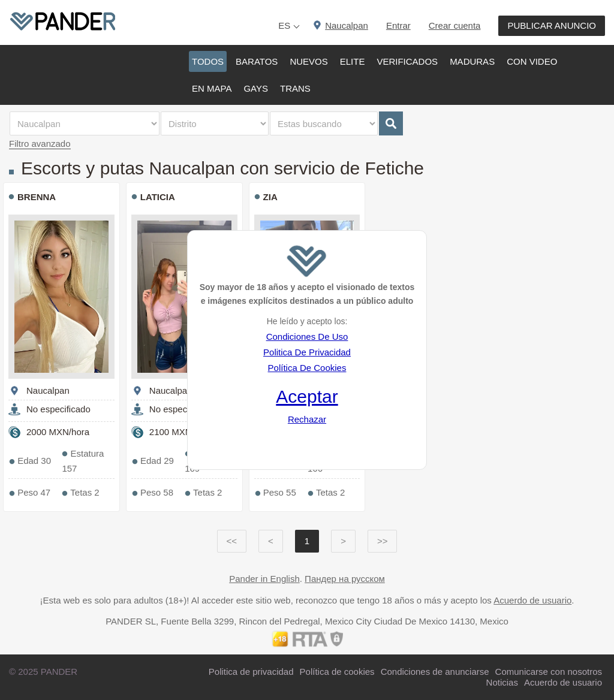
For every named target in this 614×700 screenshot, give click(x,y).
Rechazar (307, 419)
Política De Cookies (307, 368)
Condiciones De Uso (307, 337)
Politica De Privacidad (307, 352)
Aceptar (307, 396)
